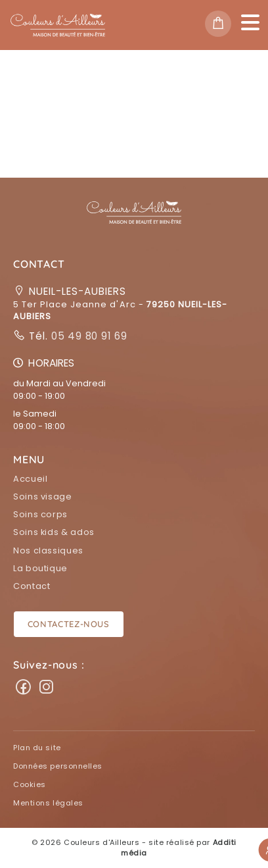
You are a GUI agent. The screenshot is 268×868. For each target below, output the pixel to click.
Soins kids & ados (54, 532)
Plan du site (37, 748)
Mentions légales (48, 803)
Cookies (30, 784)
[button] (134, 220)
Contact (32, 586)
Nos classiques (48, 550)
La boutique (40, 568)
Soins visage (43, 497)
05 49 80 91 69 (88, 336)
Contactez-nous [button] (69, 624)
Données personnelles (58, 766)
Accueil (30, 479)
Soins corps (40, 514)
